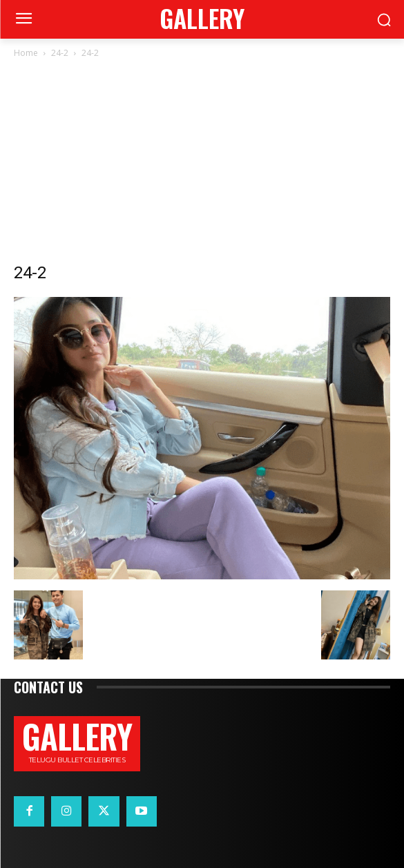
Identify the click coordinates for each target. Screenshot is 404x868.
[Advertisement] (202, 164)
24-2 (60, 53)
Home (26, 53)
